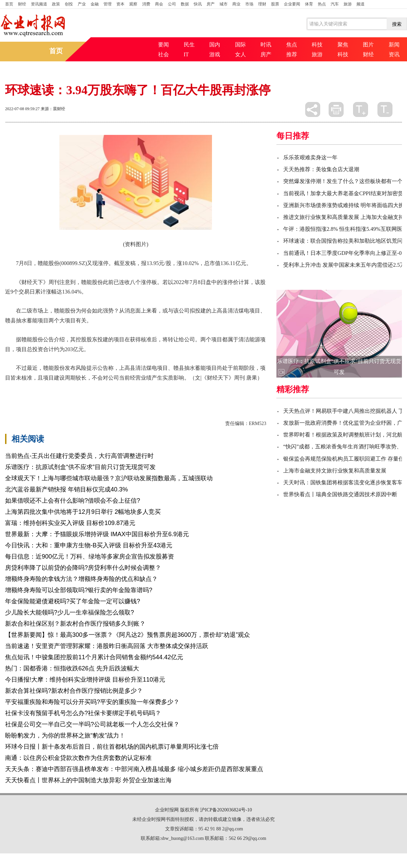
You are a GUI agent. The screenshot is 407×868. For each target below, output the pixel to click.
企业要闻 (292, 4)
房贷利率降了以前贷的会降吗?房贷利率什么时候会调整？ (83, 568)
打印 (336, 109)
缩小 (385, 109)
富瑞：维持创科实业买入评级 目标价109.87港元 (70, 523)
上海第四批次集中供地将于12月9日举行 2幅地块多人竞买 (83, 512)
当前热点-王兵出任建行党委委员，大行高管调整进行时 (79, 456)
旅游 (348, 4)
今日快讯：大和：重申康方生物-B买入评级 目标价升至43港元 (89, 545)
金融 (95, 4)
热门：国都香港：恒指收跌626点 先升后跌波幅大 (72, 668)
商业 (236, 4)
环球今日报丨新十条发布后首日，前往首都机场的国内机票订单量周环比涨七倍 (112, 747)
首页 (9, 4)
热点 (322, 4)
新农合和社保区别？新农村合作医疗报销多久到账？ (75, 624)
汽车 (335, 4)
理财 (262, 4)
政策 (56, 4)
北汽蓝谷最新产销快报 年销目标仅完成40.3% (66, 489)
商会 (159, 4)
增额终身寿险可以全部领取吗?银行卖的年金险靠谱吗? (79, 590)
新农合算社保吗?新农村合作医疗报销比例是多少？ (74, 691)
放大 (361, 109)
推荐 (292, 54)
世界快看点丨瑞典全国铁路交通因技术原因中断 (340, 494)
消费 (146, 4)
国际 (240, 45)
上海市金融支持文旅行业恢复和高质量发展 (335, 471)
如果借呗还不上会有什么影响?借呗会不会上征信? (73, 501)
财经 (22, 4)
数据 (185, 4)
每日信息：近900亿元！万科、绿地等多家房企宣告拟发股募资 (90, 557)
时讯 (266, 45)
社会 (163, 54)
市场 (249, 4)
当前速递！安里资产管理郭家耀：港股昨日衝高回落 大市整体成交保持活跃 (107, 646)
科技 (317, 45)
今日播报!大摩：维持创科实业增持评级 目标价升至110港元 (85, 680)
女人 (240, 54)
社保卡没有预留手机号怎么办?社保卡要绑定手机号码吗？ (83, 713)
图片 (368, 45)
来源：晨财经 (53, 109)
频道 (361, 4)
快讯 (198, 4)
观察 (133, 4)
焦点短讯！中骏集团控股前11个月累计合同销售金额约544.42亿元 (94, 657)
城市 (224, 4)
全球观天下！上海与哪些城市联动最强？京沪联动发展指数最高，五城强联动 (109, 478)
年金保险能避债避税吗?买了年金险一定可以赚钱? (73, 601)
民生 (189, 45)
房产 (211, 4)
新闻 (394, 45)
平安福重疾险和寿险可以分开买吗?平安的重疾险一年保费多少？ (92, 702)
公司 (172, 4)
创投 (69, 4)
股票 (275, 4)
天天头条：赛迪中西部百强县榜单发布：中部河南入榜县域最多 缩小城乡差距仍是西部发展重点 (134, 769)
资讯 (394, 54)
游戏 (215, 54)
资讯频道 (39, 4)
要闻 (163, 45)
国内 (215, 45)
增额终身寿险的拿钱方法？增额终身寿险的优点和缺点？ (81, 579)
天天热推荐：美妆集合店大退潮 (321, 169)
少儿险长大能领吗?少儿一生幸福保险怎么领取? (70, 612)
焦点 (292, 45)
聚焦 (343, 45)
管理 (108, 4)
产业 (82, 4)
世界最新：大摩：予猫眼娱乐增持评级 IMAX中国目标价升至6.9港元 (97, 534)
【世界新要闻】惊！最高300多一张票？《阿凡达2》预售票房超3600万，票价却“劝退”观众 (128, 635)
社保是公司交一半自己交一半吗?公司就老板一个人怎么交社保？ (92, 724)
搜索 (397, 24)
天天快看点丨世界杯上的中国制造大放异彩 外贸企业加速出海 (88, 780)
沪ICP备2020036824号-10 (226, 810)
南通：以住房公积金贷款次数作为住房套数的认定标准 (78, 758)
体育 (309, 4)
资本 (120, 4)
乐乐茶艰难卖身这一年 (310, 157)
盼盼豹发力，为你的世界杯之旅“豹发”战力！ (65, 735)
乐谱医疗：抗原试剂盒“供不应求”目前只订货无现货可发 (80, 467)
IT (186, 54)
